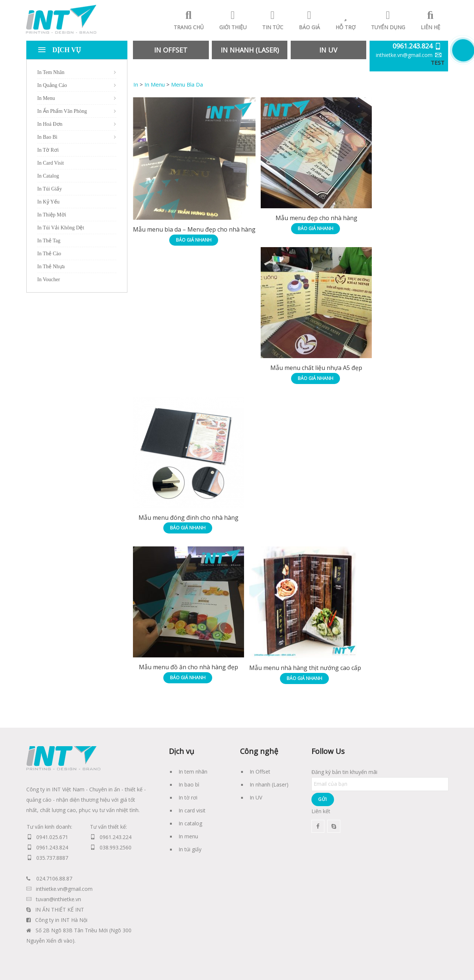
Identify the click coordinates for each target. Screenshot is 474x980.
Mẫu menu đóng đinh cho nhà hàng (188, 518)
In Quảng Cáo (52, 85)
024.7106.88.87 (54, 878)
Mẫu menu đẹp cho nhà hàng (316, 218)
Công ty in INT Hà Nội (61, 920)
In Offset (260, 772)
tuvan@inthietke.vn (59, 899)
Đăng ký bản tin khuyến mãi (380, 778)
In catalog (190, 823)
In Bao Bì (47, 137)
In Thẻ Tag (49, 241)
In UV (256, 797)
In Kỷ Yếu (49, 202)
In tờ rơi (188, 797)
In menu (188, 836)
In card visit (192, 810)
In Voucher (49, 279)
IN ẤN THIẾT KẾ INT (60, 910)
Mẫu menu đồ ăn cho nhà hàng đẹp (188, 667)
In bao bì (189, 784)
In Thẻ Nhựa (51, 267)
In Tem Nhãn (51, 72)
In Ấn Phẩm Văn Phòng (62, 111)
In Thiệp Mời (52, 215)
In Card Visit (51, 163)
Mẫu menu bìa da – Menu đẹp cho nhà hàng (194, 229)
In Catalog (48, 176)
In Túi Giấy (50, 189)
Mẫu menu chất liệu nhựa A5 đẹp (316, 368)
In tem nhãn (193, 772)
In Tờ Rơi (48, 150)
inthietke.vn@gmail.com (404, 55)
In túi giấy (190, 849)
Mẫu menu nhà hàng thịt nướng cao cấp (305, 668)
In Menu (46, 98)
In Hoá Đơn (50, 124)
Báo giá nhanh (194, 240)
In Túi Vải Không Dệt (61, 228)
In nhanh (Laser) (269, 784)
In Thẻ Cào (49, 254)
